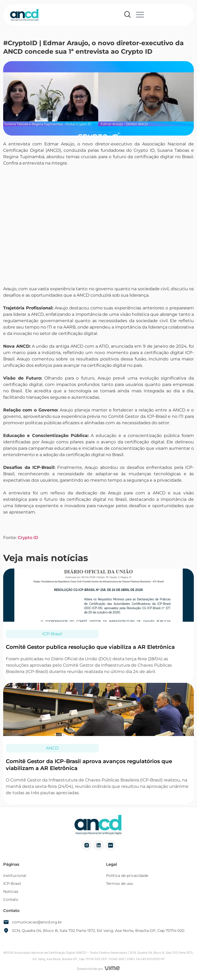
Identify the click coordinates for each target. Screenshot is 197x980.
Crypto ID (28, 538)
